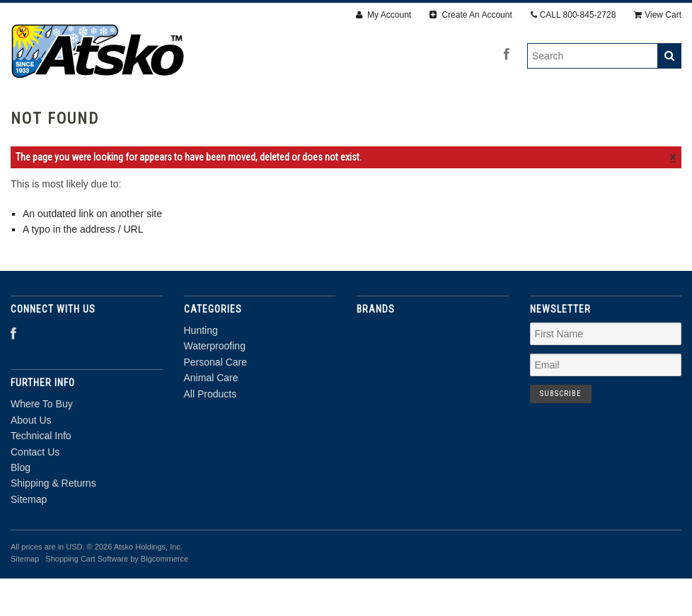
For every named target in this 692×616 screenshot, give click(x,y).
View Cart (658, 15)
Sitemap (29, 537)
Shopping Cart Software (87, 596)
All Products (537, 118)
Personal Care (339, 118)
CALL (573, 15)
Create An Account (471, 15)
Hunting (140, 118)
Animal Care (440, 118)
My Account (384, 15)
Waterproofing (231, 118)
